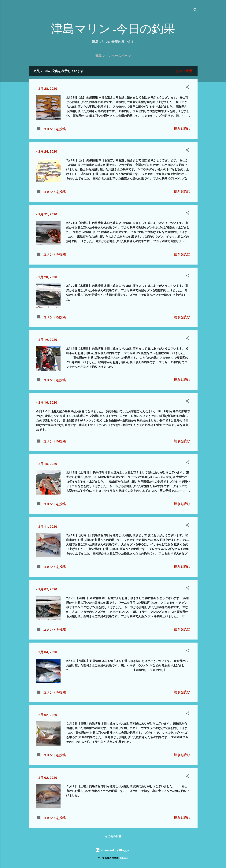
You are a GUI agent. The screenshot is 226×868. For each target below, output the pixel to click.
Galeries (124, 858)
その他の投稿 (113, 836)
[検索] (195, 10)
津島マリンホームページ (113, 56)
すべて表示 (184, 71)
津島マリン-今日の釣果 (113, 29)
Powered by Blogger (113, 850)
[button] (188, 88)
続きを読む (182, 129)
